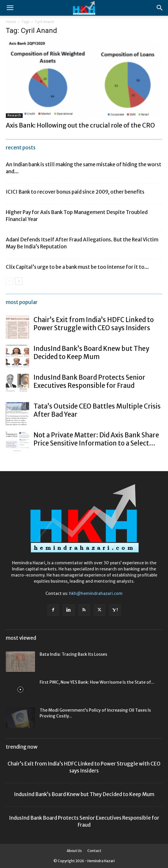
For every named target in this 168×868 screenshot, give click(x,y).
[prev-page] (9, 281)
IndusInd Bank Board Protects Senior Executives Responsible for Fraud (89, 381)
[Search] (160, 8)
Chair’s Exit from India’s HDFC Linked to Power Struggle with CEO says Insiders (94, 324)
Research (14, 115)
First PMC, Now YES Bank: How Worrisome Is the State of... (97, 682)
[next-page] (19, 281)
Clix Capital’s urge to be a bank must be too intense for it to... (77, 267)
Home (11, 22)
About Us (74, 851)
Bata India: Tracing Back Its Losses (73, 654)
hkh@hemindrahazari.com (96, 593)
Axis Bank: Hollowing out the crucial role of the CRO (80, 125)
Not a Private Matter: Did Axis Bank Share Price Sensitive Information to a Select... (96, 439)
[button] (10, 8)
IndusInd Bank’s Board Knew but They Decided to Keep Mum (91, 353)
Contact (94, 851)
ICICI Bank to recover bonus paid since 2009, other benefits (75, 192)
